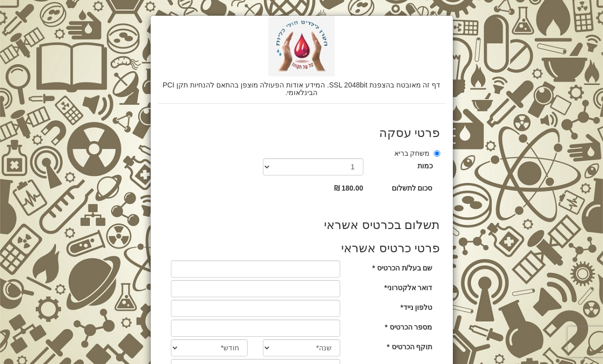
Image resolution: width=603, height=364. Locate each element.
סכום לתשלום (412, 188)
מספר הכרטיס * (408, 327)
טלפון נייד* (416, 307)
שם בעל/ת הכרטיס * (402, 268)
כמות (425, 166)
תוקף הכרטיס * (409, 347)
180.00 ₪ (349, 188)
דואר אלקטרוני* (408, 288)
